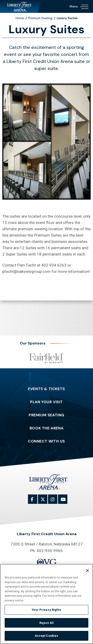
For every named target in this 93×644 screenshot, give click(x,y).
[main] (46, 161)
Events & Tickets (46, 389)
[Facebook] (35, 502)
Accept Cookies (47, 636)
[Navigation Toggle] (79, 6)
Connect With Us (46, 441)
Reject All (46, 623)
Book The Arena (46, 428)
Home (20, 18)
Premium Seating (40, 18)
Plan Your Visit (46, 402)
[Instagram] (55, 502)
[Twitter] (45, 502)
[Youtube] (65, 502)
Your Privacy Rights (46, 610)
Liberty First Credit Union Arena (21, 6)
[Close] (87, 571)
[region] (46, 604)
